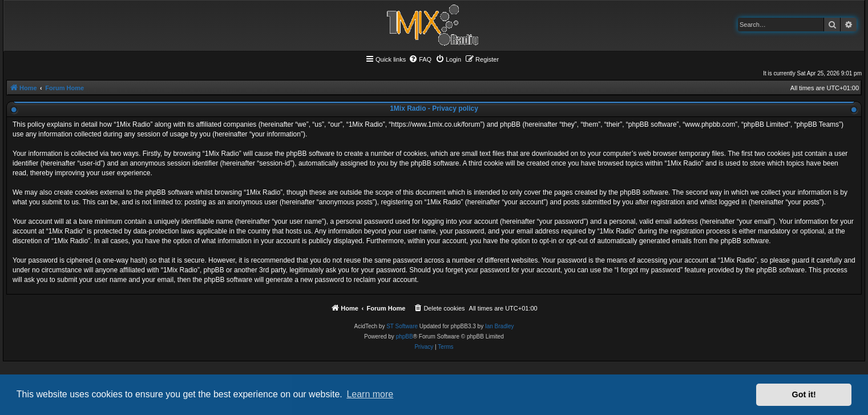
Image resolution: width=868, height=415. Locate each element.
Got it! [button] (804, 394)
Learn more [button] (370, 394)
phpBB (405, 337)
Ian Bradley (500, 326)
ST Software (402, 326)
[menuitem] (420, 59)
